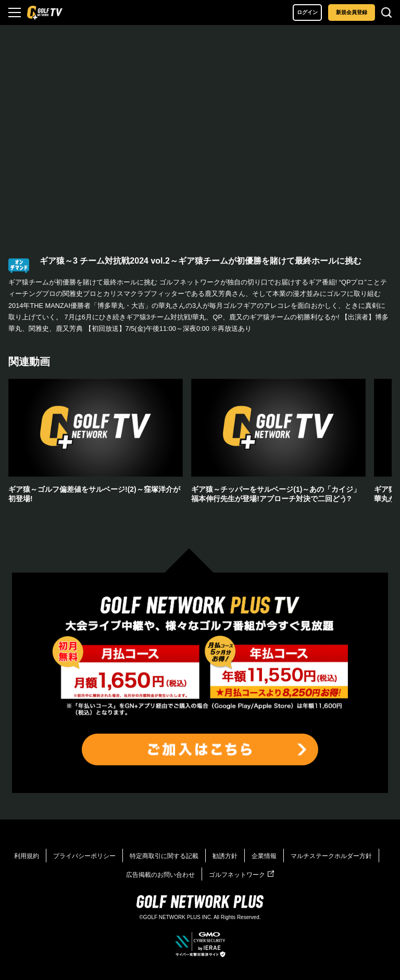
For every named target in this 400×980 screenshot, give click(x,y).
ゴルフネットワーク (241, 875)
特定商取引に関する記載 (164, 856)
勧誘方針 (225, 856)
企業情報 (264, 856)
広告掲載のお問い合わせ (160, 875)
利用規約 (27, 856)
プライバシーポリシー (84, 856)
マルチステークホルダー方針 (331, 856)
